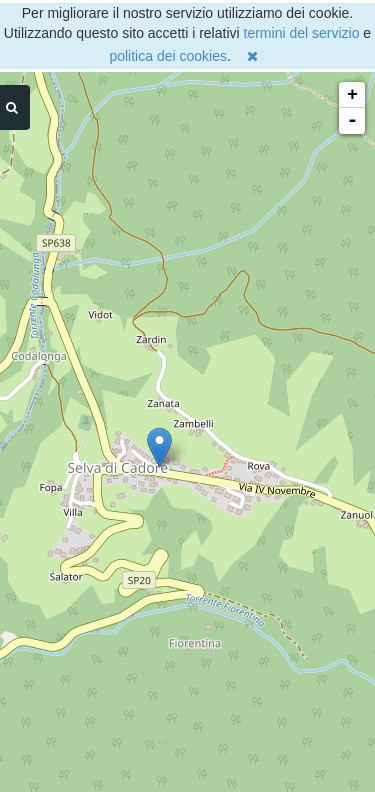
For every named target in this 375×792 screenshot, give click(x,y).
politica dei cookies (168, 56)
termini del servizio (302, 33)
